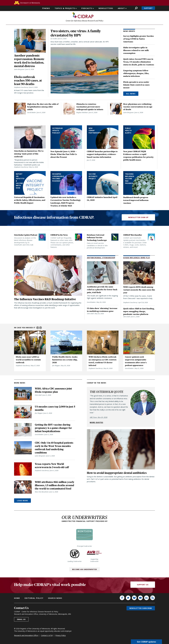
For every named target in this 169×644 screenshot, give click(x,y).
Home (17, 599)
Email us (21, 620)
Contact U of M (47, 636)
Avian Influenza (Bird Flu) (137, 258)
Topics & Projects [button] (65, 8)
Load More (22, 501)
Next (41, 328)
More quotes (96, 423)
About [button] (121, 8)
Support (148, 8)
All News (131, 94)
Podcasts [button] (87, 8)
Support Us (143, 585)
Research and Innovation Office (26, 636)
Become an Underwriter (84, 570)
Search (136, 8)
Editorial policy (34, 599)
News (47, 8)
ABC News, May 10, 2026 (99, 418)
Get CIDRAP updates (146, 642)
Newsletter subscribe (141, 609)
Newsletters (106, 8)
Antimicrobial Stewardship (101, 258)
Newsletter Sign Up (138, 218)
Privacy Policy (61, 636)
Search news (55, 599)
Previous (38, 328)
